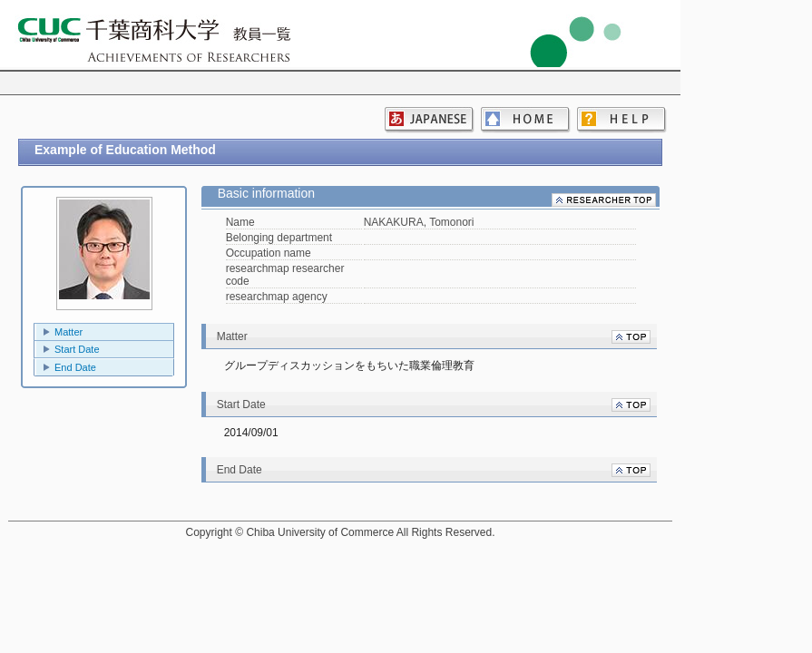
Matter (68, 332)
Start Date (77, 349)
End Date (75, 367)
